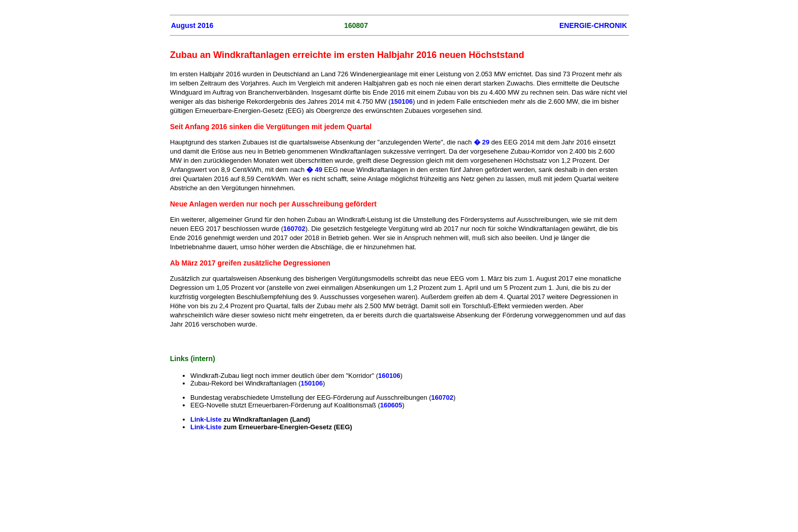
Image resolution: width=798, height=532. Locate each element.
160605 (391, 405)
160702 (294, 229)
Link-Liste (207, 419)
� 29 (483, 142)
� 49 (314, 170)
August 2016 (192, 25)
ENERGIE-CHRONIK (593, 25)
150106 (402, 101)
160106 (389, 376)
